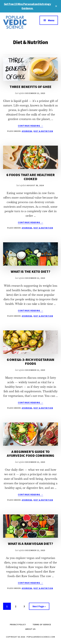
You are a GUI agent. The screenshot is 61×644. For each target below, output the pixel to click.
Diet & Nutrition (43, 131)
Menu (51, 20)
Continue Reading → (31, 126)
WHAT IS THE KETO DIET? (30, 271)
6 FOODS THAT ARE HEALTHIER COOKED (30, 177)
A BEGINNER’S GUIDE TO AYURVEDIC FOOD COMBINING (30, 454)
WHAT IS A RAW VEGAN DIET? (30, 544)
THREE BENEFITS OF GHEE (30, 87)
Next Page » (39, 607)
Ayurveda (27, 131)
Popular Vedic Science (17, 22)
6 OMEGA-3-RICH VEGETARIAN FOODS (31, 362)
